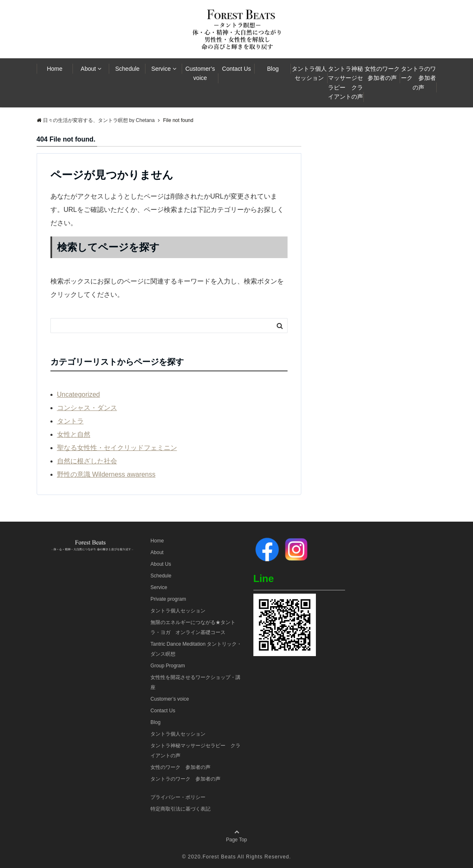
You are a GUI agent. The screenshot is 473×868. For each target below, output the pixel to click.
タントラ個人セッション (309, 73)
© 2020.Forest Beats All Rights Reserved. (237, 857)
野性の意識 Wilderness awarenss (106, 474)
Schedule (127, 69)
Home (54, 69)
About (89, 69)
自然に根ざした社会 (87, 461)
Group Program (168, 666)
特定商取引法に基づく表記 (180, 809)
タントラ (70, 421)
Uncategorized (79, 394)
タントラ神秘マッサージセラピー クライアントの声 (345, 83)
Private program (168, 599)
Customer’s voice (200, 73)
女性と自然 (74, 434)
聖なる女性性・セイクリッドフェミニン (117, 448)
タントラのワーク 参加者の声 (418, 78)
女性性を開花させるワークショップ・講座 (195, 682)
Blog (273, 69)
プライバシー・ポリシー (178, 797)
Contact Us (236, 69)
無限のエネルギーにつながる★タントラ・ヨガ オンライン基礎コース (193, 627)
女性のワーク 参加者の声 (383, 73)
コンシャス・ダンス (87, 408)
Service (161, 69)
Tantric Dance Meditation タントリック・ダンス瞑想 (196, 649)
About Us (161, 564)
